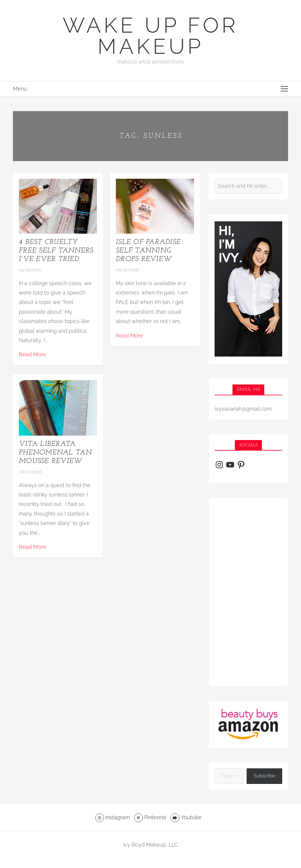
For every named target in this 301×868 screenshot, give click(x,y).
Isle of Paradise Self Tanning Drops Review (148, 251)
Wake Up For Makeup (150, 36)
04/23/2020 (30, 270)
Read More (32, 354)
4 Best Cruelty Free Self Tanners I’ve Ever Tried (56, 251)
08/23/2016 (30, 472)
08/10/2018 (127, 270)
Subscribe (264, 776)
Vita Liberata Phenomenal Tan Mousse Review (55, 453)
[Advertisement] (248, 592)
